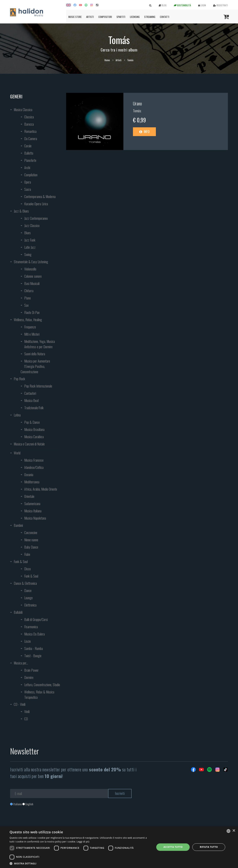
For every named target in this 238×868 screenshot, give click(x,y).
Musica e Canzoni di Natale (29, 444)
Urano (137, 103)
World (17, 453)
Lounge (28, 598)
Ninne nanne (31, 540)
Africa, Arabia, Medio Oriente (41, 489)
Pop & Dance (32, 422)
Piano (28, 298)
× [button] (234, 831)
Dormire (29, 677)
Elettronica (30, 605)
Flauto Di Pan (32, 312)
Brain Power (31, 670)
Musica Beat (32, 400)
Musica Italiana (33, 511)
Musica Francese (34, 460)
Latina (17, 415)
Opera (28, 182)
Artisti (90, 17)
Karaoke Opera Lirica (36, 204)
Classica (29, 117)
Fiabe (27, 554)
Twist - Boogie (33, 656)
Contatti (165, 17)
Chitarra (29, 291)
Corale (28, 146)
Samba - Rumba (34, 648)
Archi (27, 168)
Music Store (75, 17)
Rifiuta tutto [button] (209, 847)
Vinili (27, 712)
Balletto (29, 153)
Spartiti (121, 17)
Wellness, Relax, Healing (28, 320)
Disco (28, 569)
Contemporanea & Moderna (40, 197)
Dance (28, 590)
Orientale (29, 496)
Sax (26, 305)
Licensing (135, 17)
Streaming (150, 17)
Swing (28, 254)
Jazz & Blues (21, 211)
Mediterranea (32, 482)
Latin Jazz (30, 247)
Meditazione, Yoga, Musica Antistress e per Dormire (40, 344)
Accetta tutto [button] (173, 847)
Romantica (30, 131)
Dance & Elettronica (25, 583)
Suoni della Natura (35, 354)
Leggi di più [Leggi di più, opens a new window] (83, 842)
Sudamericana (32, 504)
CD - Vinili (20, 704)
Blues (28, 233)
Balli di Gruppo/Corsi (36, 619)
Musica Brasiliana (34, 429)
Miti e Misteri (32, 334)
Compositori (105, 17)
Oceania (29, 475)
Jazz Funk (30, 240)
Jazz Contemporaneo (36, 218)
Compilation (31, 175)
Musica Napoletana (35, 518)
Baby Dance (31, 547)
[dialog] (119, 847)
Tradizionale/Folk (34, 408)
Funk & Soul (21, 562)
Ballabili (18, 612)
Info (144, 132)
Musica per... (21, 663)
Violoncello (30, 269)
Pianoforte (30, 160)
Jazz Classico (32, 225)
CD (26, 719)
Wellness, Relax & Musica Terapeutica (39, 695)
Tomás (137, 111)
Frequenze (30, 327)
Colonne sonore (33, 276)
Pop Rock (19, 379)
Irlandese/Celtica (34, 467)
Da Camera (31, 139)
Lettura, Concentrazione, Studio (42, 685)
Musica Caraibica (34, 437)
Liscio (28, 641)
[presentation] (39, 821)
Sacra (28, 189)
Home (107, 60)
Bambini (18, 525)
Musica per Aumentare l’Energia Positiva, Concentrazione (35, 366)
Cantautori (30, 393)
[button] (80, 863)
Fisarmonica (31, 627)
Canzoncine (31, 533)
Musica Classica (23, 110)
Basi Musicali (32, 283)
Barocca (29, 124)
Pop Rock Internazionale (38, 386)
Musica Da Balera (34, 634)
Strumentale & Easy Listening (31, 262)
